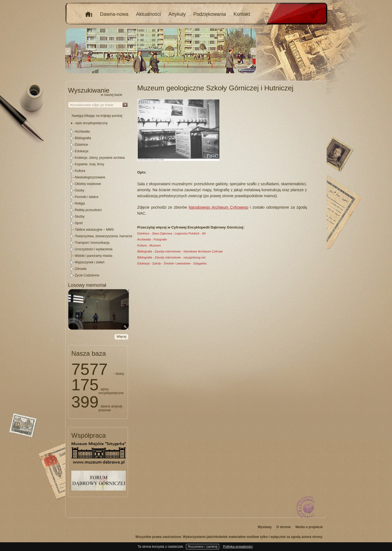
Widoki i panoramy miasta (94, 256)
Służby (80, 217)
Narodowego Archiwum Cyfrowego (218, 207)
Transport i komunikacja (92, 243)
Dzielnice (82, 145)
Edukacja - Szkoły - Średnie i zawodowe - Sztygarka (172, 263)
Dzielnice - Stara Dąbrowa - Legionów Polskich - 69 (171, 233)
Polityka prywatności (238, 547)
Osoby (80, 190)
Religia (80, 203)
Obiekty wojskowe (88, 184)
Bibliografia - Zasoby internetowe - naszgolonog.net (171, 257)
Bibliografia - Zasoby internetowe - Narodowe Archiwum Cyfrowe (180, 251)
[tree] (98, 203)
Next (253, 51)
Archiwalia (82, 132)
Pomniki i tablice (87, 197)
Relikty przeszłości (88, 210)
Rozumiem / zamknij (203, 547)
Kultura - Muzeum (149, 245)
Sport (79, 223)
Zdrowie (81, 269)
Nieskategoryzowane (90, 177)
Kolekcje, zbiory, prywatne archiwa (100, 158)
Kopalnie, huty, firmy (90, 164)
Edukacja (82, 151)
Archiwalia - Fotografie (152, 239)
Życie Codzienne (87, 275)
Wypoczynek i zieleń (90, 262)
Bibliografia (83, 138)
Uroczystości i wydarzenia (94, 249)
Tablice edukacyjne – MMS (94, 230)
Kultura (80, 171)
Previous (68, 51)
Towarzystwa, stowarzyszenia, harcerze (104, 236)
